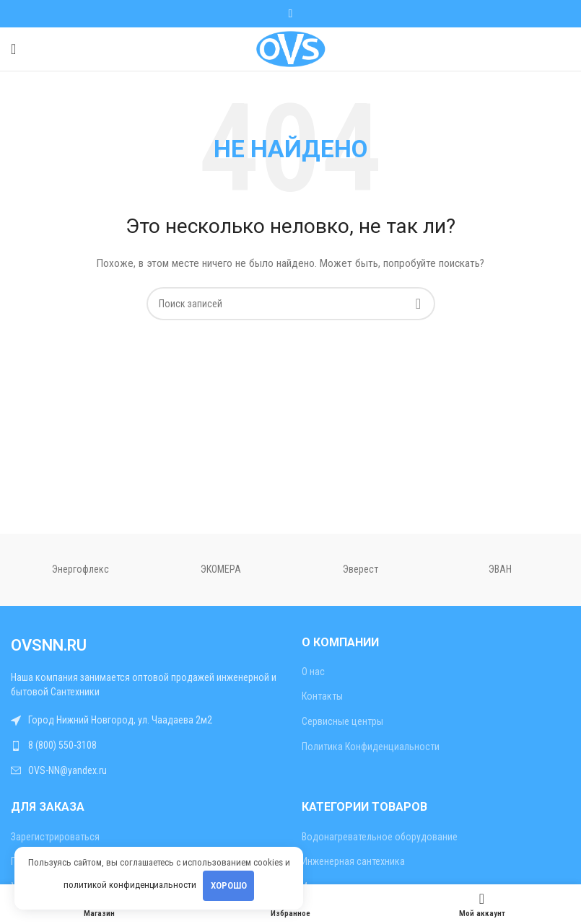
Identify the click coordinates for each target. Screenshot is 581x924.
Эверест (361, 569)
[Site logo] (290, 48)
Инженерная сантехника (353, 861)
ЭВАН (500, 569)
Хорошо (229, 885)
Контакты (322, 696)
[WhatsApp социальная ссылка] (290, 13)
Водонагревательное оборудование (380, 837)
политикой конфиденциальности (130, 885)
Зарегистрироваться (55, 837)
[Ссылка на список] (145, 746)
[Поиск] (291, 304)
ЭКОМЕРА (221, 569)
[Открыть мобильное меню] (13, 49)
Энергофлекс (80, 569)
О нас (313, 672)
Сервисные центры (342, 721)
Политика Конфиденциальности (371, 747)
